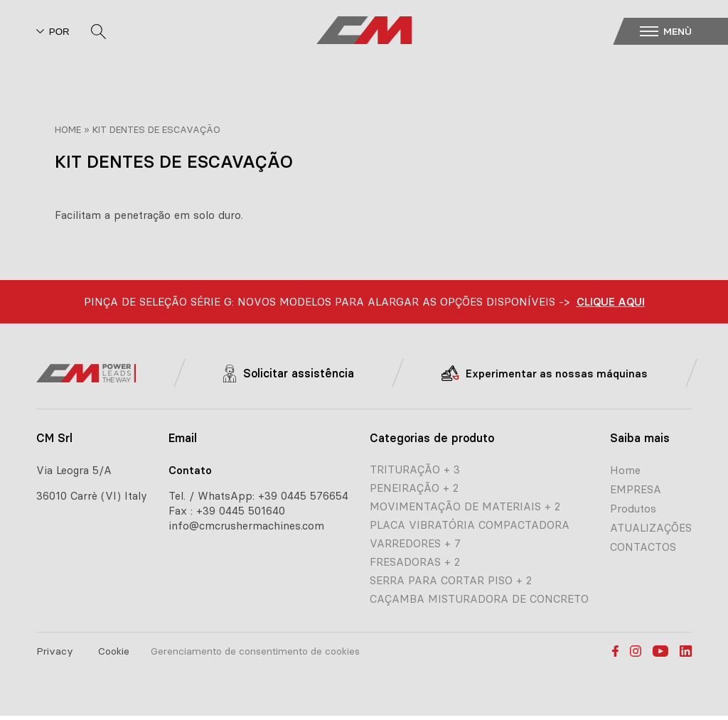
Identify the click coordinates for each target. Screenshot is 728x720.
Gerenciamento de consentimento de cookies (255, 651)
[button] (680, 31)
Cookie (114, 651)
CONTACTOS (643, 547)
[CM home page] (364, 31)
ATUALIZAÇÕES (651, 528)
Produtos (633, 509)
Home (68, 129)
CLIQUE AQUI (611, 302)
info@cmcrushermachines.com (246, 526)
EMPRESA (636, 489)
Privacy (55, 651)
